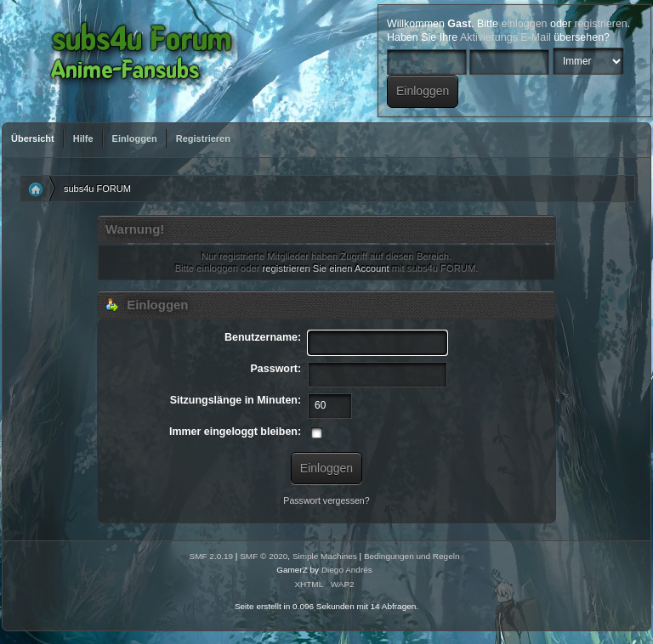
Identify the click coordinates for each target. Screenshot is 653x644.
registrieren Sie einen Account (326, 268)
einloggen (524, 24)
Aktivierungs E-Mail (505, 37)
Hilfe (83, 138)
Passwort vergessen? (326, 500)
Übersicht (33, 138)
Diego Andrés (347, 570)
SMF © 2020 (264, 556)
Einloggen (135, 138)
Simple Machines (325, 556)
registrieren (600, 24)
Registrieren (203, 138)
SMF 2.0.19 (212, 556)
